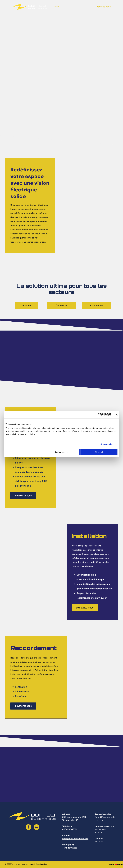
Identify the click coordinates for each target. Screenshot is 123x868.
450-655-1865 (69, 829)
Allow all (99, 452)
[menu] (6, 7)
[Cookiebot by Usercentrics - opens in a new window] (100, 415)
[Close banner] (117, 415)
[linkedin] (37, 827)
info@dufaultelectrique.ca (75, 839)
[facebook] (28, 827)
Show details (106, 444)
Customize (61, 452)
